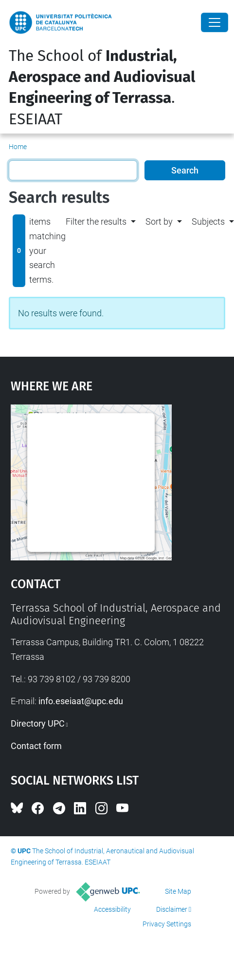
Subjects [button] (208, 221)
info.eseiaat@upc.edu (81, 701)
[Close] (215, 22)
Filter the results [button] (96, 221)
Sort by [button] (159, 221)
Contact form (36, 746)
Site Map (178, 891)
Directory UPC (38, 723)
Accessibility (112, 909)
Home (18, 147)
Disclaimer (172, 909)
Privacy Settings (167, 924)
